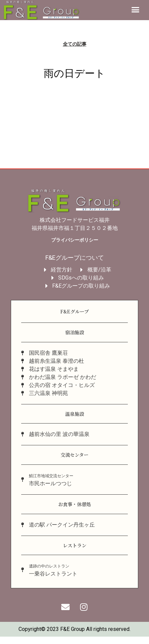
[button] (136, 10)
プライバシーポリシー (75, 241)
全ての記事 (75, 45)
